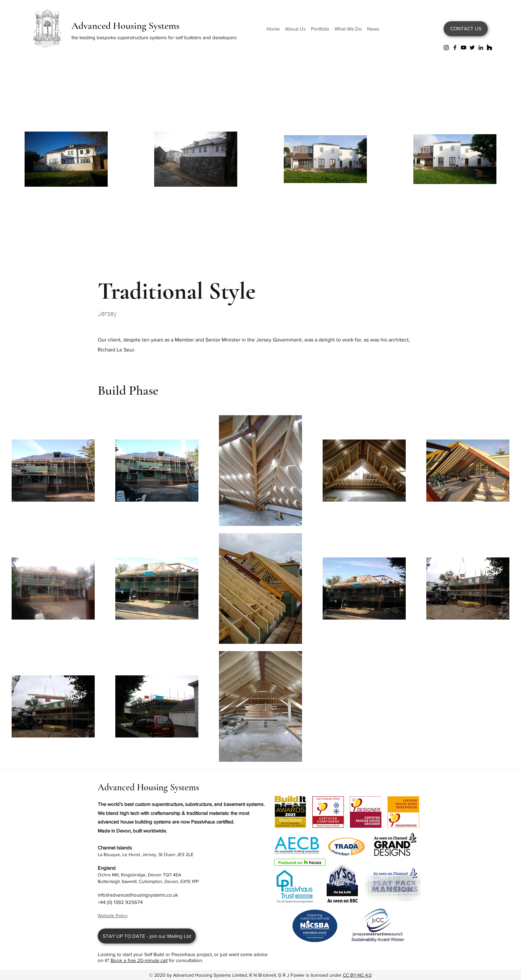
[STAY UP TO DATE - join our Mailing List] (147, 936)
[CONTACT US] (466, 29)
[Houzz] (489, 48)
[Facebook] (455, 48)
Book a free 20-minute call (139, 960)
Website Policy (113, 916)
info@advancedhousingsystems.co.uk (138, 895)
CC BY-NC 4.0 (357, 975)
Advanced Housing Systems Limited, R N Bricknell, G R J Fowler (240, 975)
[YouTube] (464, 48)
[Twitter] (472, 48)
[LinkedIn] (481, 48)
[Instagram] (446, 48)
